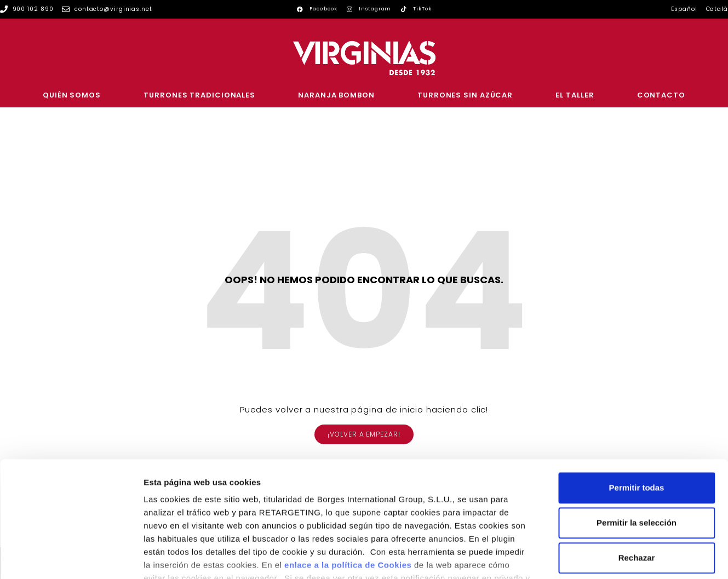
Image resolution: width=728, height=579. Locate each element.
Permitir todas (637, 411)
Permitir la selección (637, 446)
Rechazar (637, 481)
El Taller (575, 95)
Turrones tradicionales (199, 95)
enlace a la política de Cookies (348, 488)
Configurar (578, 557)
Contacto (661, 95)
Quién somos (72, 95)
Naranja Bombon (336, 95)
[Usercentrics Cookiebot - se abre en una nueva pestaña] (71, 558)
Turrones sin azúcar (465, 95)
